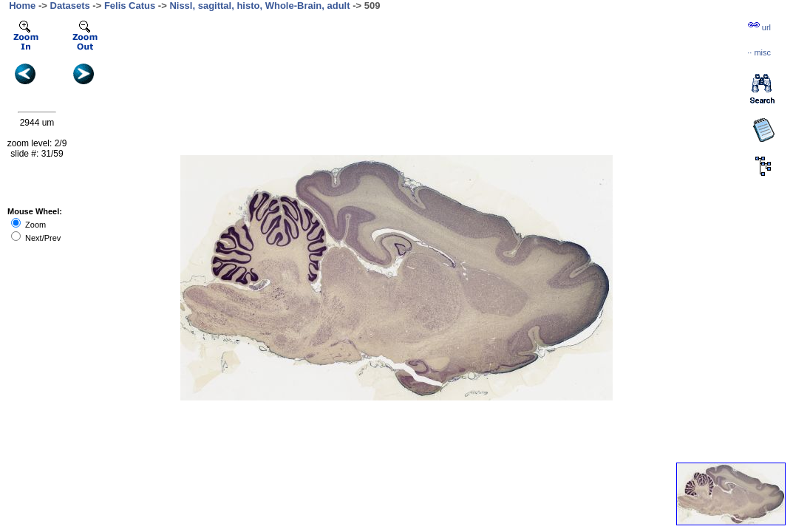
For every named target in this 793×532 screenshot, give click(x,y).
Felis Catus (130, 6)
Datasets (70, 6)
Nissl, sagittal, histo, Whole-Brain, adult (259, 6)
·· (759, 52)
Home (22, 6)
